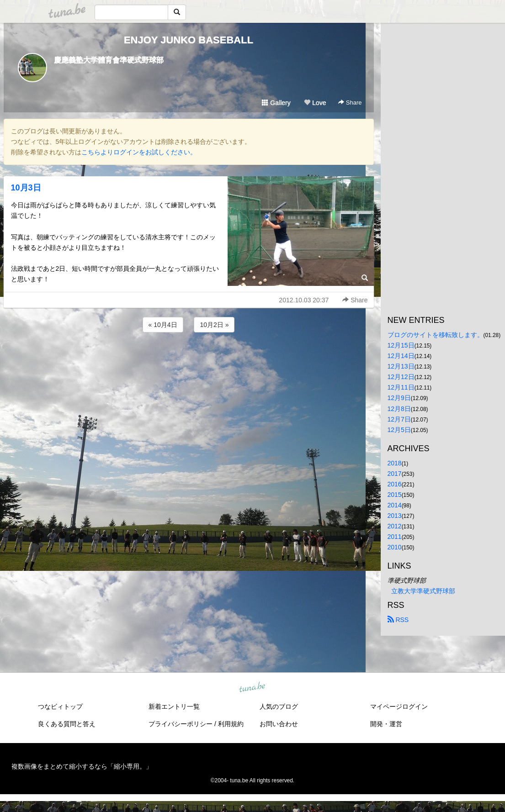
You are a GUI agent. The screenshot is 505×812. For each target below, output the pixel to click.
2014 (395, 505)
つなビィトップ (60, 707)
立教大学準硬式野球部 (423, 591)
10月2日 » (214, 325)
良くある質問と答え (67, 724)
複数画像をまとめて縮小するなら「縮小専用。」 (82, 766)
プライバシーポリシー (181, 724)
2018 (395, 463)
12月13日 (401, 366)
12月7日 (399, 419)
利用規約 (231, 724)
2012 (395, 526)
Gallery (276, 103)
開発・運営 (386, 724)
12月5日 (399, 430)
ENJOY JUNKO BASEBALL (189, 40)
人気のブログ (279, 707)
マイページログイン (399, 707)
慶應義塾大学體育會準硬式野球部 (109, 60)
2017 (395, 474)
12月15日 (401, 345)
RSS (398, 620)
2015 (395, 495)
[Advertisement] (189, 359)
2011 (395, 537)
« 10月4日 (163, 325)
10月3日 (26, 188)
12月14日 (401, 356)
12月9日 (399, 398)
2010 (395, 547)
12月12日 (401, 377)
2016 (395, 484)
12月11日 (401, 387)
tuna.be (252, 688)
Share (350, 103)
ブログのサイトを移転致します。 (436, 335)
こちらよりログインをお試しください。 (139, 152)
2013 (395, 516)
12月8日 (399, 409)
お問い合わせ (279, 724)
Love (315, 103)
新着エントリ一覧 (174, 707)
